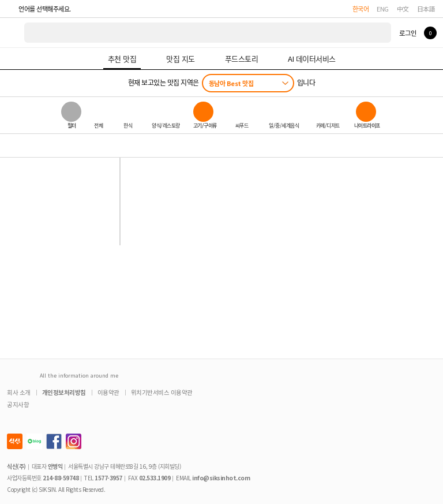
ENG (383, 9)
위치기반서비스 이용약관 (162, 392)
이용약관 (108, 392)
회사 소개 (19, 392)
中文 (403, 9)
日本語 (426, 9)
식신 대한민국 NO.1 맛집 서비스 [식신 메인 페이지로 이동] (13, 33)
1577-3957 (108, 478)
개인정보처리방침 (64, 392)
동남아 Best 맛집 (231, 83)
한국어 (361, 9)
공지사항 (18, 404)
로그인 (408, 33)
